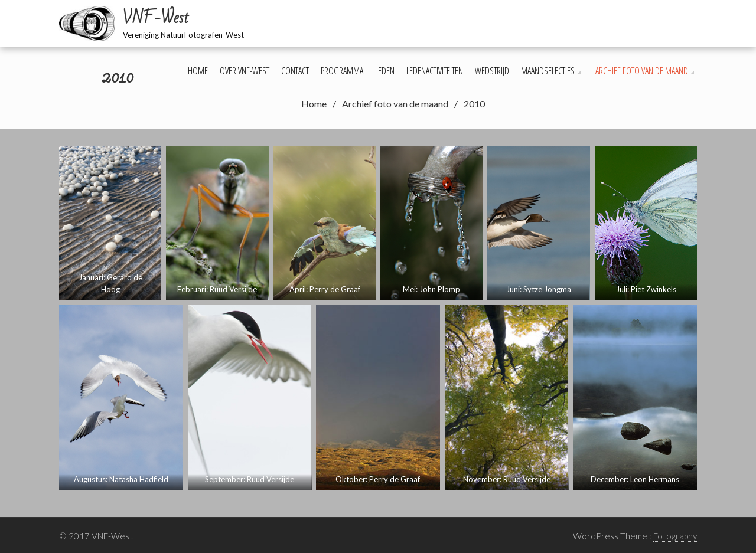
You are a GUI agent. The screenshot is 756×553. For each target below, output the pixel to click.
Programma (342, 71)
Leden (385, 71)
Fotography (675, 536)
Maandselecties (548, 71)
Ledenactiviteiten (435, 71)
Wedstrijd (492, 71)
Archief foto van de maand (642, 71)
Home (198, 71)
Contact (295, 71)
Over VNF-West (245, 71)
